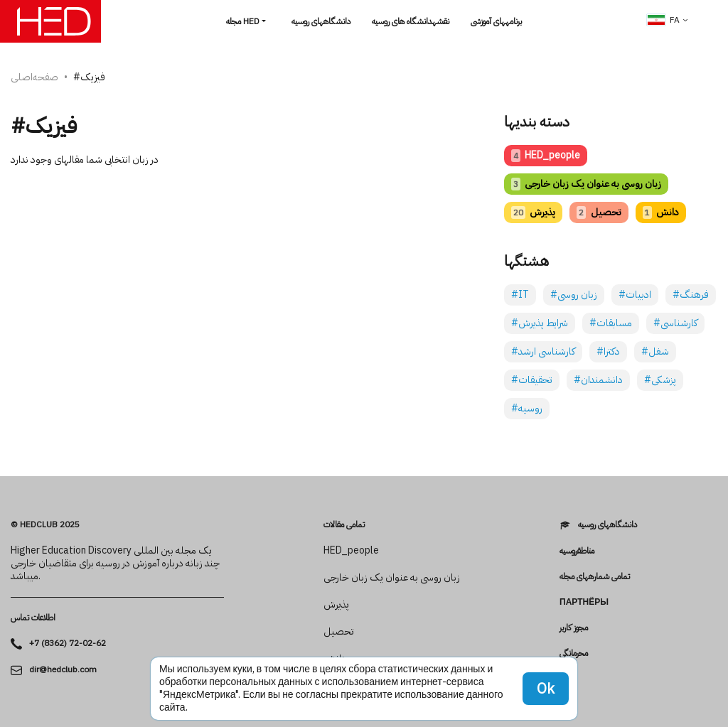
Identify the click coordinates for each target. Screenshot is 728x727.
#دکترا (608, 351)
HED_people (546, 155)
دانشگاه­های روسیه (321, 21)
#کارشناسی (675, 323)
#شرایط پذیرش (540, 323)
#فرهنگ (691, 295)
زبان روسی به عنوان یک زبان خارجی (586, 184)
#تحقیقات (532, 380)
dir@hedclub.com (63, 670)
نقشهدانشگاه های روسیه (411, 21)
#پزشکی (660, 380)
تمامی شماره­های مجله (595, 576)
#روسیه (527, 408)
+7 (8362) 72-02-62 (68, 643)
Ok (546, 689)
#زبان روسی (574, 295)
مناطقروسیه (577, 551)
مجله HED (243, 21)
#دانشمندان (598, 380)
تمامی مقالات (344, 524)
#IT (520, 295)
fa (663, 20)
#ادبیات (635, 295)
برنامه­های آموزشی (496, 21)
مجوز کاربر (574, 628)
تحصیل (599, 212)
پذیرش (533, 212)
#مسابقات (611, 323)
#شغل (655, 351)
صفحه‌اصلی (34, 77)
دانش (661, 212)
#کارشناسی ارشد (543, 351)
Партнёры (584, 602)
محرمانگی (574, 653)
